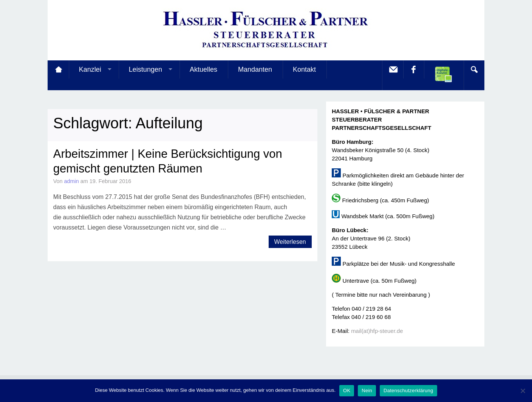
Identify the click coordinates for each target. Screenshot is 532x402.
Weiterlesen (290, 242)
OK (347, 390)
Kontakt (304, 69)
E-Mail (393, 69)
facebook (413, 69)
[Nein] (523, 391)
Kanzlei (90, 69)
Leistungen (145, 69)
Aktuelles (203, 69)
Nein (367, 390)
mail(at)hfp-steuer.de (377, 331)
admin (72, 181)
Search (474, 69)
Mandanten (255, 69)
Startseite (58, 69)
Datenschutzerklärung (408, 390)
